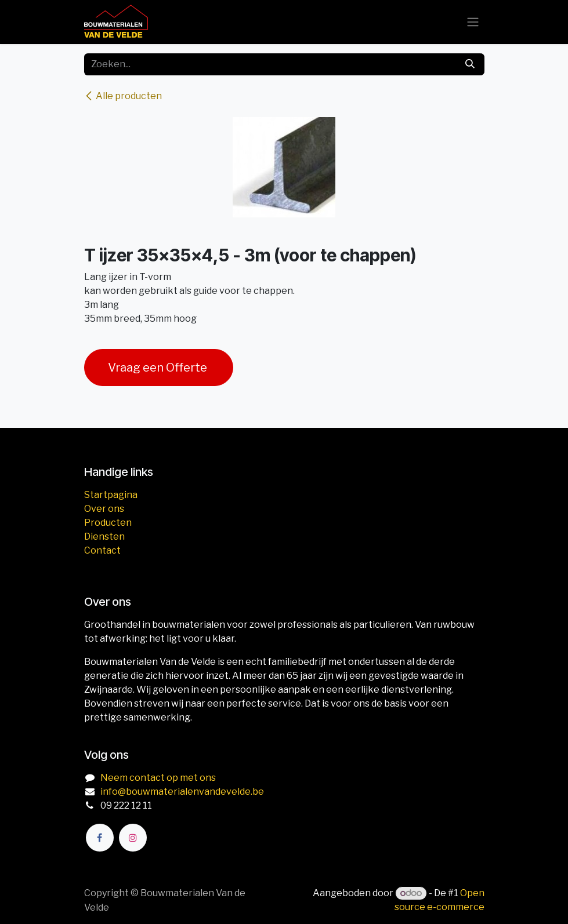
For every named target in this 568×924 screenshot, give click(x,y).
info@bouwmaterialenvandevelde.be (182, 792)
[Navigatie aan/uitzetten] (473, 22)
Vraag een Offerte (159, 368)
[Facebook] (100, 838)
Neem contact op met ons (158, 778)
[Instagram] (133, 838)
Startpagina (111, 495)
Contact (102, 550)
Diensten (104, 536)
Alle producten (123, 96)
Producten (108, 523)
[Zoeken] (470, 64)
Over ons (104, 509)
